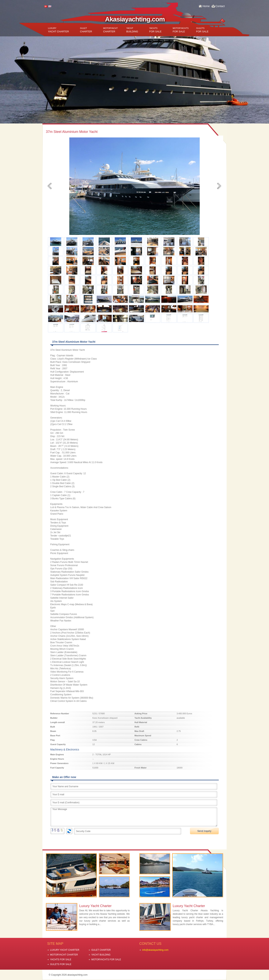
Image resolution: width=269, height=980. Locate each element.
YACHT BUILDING (101, 955)
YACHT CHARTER (58, 30)
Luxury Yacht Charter (95, 906)
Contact (220, 6)
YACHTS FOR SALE (61, 960)
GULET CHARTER (101, 950)
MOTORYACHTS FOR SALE (106, 960)
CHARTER (86, 30)
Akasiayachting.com (135, 19)
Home (206, 6)
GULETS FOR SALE (61, 964)
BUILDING (132, 30)
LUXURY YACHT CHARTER (65, 950)
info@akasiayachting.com (155, 950)
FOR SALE (155, 30)
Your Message (134, 817)
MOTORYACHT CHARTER (64, 955)
